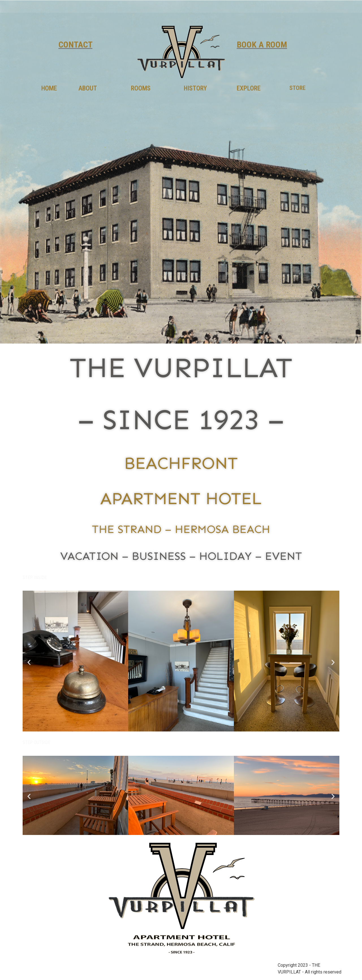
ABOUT (88, 88)
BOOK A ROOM (262, 45)
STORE (297, 88)
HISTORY (195, 88)
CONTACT (76, 45)
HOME (49, 88)
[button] (29, 662)
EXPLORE (249, 88)
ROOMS (141, 88)
